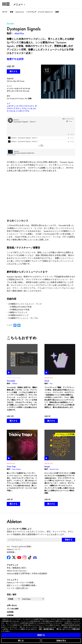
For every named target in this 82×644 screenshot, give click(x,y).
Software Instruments (14, 378)
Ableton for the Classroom (16, 571)
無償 (57, 12)
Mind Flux (19, 33)
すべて (5, 12)
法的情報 (10, 612)
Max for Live (20, 12)
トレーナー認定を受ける (17, 588)
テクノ (18, 108)
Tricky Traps (11, 466)
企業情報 (10, 615)
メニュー (18, 4)
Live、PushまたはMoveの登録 (19, 547)
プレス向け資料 (13, 609)
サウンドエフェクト (27, 106)
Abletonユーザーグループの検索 (20, 583)
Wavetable (11, 381)
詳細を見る (61, 641)
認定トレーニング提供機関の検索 (21, 585)
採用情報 (11, 552)
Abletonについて (13, 549)
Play (9, 372)
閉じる (21, 641)
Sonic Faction (16, 469)
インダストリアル (23, 111)
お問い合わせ (12, 605)
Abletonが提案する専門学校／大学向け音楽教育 (27, 574)
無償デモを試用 (15, 59)
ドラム (24, 108)
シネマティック (13, 106)
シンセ (30, 108)
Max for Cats (54, 469)
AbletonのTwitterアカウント (19, 325)
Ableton (15, 383)
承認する (41, 635)
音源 (11, 12)
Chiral (47, 381)
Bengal (47, 466)
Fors (51, 383)
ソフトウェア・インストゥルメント (40, 12)
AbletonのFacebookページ (15, 325)
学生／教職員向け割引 (16, 568)
